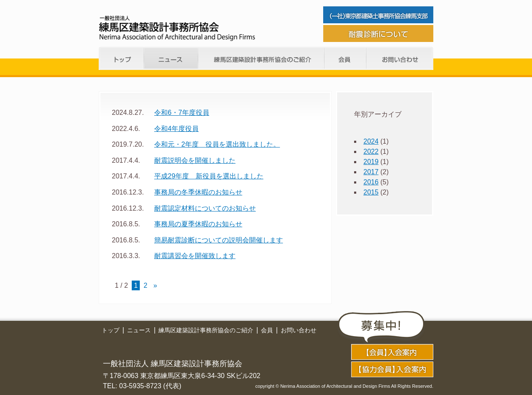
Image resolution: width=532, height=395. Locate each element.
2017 (371, 172)
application (392, 352)
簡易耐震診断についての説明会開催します (219, 240)
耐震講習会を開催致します (195, 256)
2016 (371, 182)
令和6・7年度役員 (182, 113)
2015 (371, 192)
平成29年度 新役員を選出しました (209, 176)
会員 (345, 58)
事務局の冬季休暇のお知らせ (198, 192)
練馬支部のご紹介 (261, 58)
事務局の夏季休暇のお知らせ (198, 224)
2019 (371, 162)
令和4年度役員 (176, 129)
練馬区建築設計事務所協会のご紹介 (206, 330)
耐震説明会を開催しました (195, 160)
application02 (392, 369)
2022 (371, 152)
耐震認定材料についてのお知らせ (205, 208)
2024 (371, 141)
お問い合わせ (400, 58)
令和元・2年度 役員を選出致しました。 (217, 144)
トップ (121, 58)
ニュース (171, 58)
